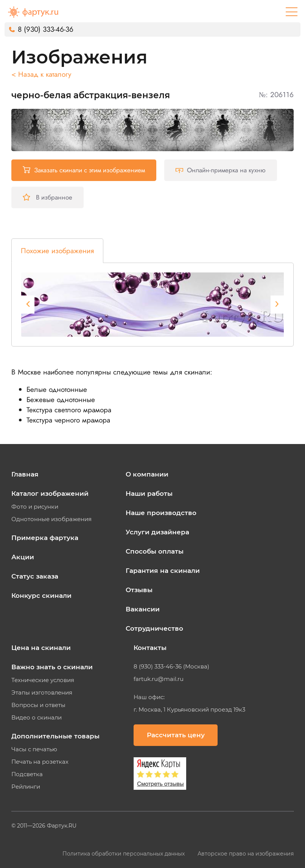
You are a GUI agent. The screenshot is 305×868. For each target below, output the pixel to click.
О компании (147, 474)
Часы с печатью (34, 749)
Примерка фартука (45, 538)
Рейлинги (26, 787)
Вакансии (143, 609)
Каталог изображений (50, 494)
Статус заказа (35, 576)
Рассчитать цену (176, 735)
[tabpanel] (157, 305)
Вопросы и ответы (38, 705)
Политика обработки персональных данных (124, 854)
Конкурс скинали (41, 596)
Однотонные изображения (51, 519)
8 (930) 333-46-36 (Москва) (171, 667)
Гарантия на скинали (163, 571)
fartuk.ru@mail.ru (159, 679)
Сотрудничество (154, 628)
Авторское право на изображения (246, 854)
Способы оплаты (155, 551)
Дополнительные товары (55, 736)
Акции (23, 557)
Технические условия (43, 680)
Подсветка (27, 774)
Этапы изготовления (42, 693)
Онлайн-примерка (221, 170)
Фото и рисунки (35, 507)
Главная (25, 474)
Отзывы (139, 590)
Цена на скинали (41, 648)
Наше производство (161, 513)
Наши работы (149, 494)
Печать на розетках (40, 762)
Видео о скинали (37, 718)
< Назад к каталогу (41, 74)
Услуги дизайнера (157, 532)
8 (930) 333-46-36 (46, 29)
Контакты (150, 648)
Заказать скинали (84, 170)
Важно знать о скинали (52, 667)
